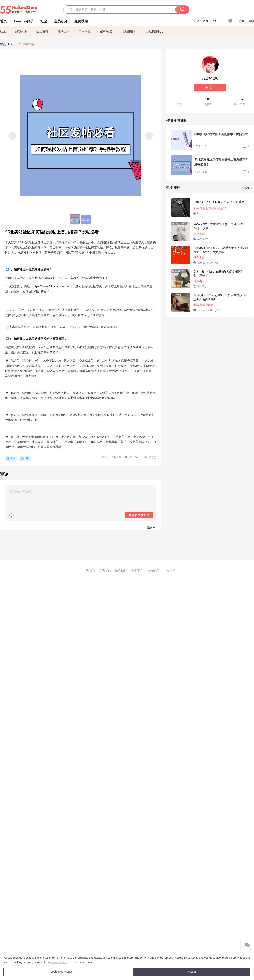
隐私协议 (121, 571)
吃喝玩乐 (63, 31)
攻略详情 (28, 44)
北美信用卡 (128, 31)
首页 (3, 44)
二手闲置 (85, 31)
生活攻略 (42, 31)
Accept (192, 972)
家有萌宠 (106, 31)
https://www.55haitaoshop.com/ (53, 286)
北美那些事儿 (154, 31)
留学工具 (137, 571)
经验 (27, 458)
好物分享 (21, 31)
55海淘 (19, 10)
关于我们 (89, 571)
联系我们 (105, 571)
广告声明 (169, 571)
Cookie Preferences (62, 972)
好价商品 (153, 571)
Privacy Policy (59, 962)
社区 (3, 31)
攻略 (13, 458)
